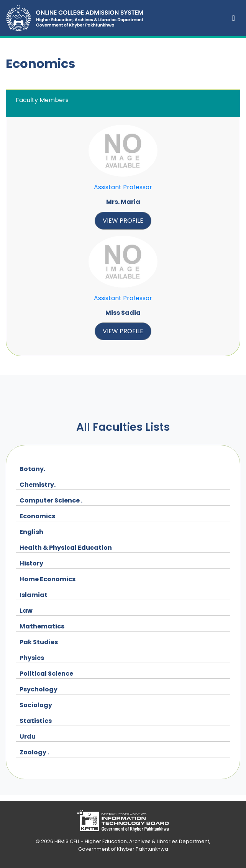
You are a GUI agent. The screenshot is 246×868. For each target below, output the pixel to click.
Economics (37, 516)
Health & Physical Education (66, 548)
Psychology (39, 689)
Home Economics (48, 579)
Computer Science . (51, 500)
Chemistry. (38, 485)
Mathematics (42, 626)
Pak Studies (39, 642)
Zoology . (34, 752)
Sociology (36, 705)
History (31, 563)
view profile (123, 221)
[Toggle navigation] (234, 18)
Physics (32, 658)
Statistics (36, 721)
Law (26, 611)
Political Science (46, 674)
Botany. (32, 469)
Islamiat (34, 595)
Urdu (28, 737)
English (31, 532)
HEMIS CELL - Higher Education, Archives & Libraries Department (132, 841)
